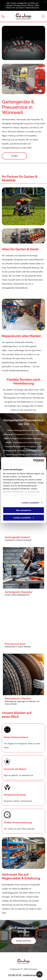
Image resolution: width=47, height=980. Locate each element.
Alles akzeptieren (23, 510)
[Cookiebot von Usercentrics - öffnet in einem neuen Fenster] (33, 461)
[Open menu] (43, 16)
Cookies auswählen (31, 503)
